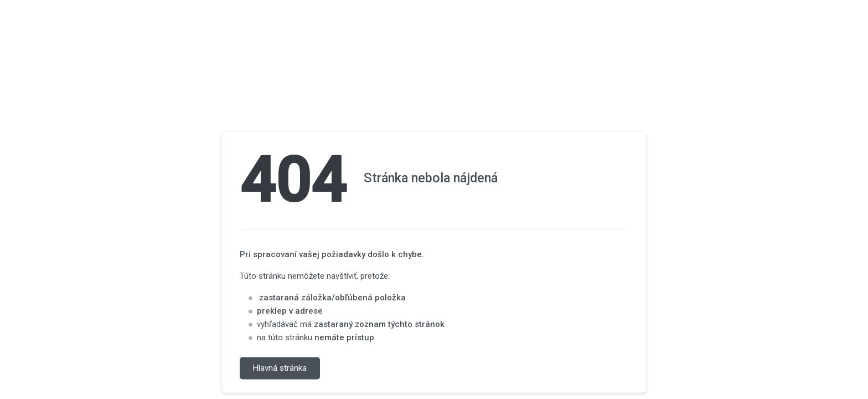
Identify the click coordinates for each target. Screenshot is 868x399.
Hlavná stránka (280, 369)
